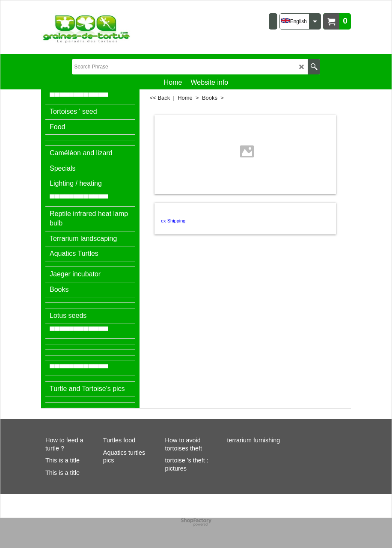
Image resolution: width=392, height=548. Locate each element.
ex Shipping (173, 221)
